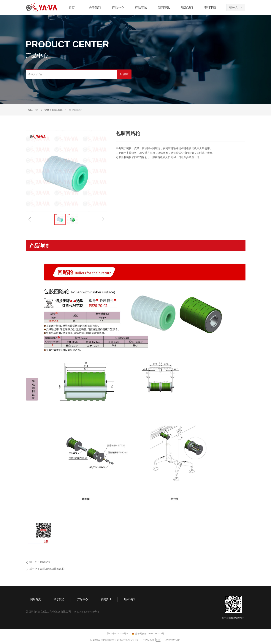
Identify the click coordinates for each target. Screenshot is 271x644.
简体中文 (233, 7)
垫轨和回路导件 (53, 110)
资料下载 (33, 110)
